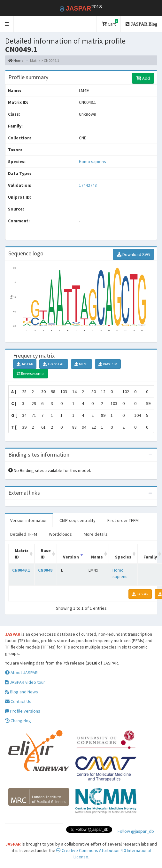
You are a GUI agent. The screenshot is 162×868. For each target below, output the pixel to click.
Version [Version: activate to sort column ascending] (71, 557)
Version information (29, 520)
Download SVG (133, 254)
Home (16, 60)
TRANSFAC (54, 364)
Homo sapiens (93, 161)
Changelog (18, 721)
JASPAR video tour (25, 682)
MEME (81, 364)
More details (96, 534)
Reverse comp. (31, 373)
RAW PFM (108, 364)
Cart (110, 23)
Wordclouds (60, 534)
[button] (7, 24)
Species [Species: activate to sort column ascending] (123, 557)
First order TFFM (123, 520)
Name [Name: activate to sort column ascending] (97, 557)
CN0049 (45, 570)
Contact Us (18, 701)
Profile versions (23, 711)
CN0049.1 (21, 570)
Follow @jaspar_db (136, 831)
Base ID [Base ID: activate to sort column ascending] (46, 554)
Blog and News (22, 692)
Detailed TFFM (24, 534)
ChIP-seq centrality (77, 520)
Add (143, 78)
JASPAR (25, 364)
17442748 (88, 185)
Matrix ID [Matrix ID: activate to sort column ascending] (22, 554)
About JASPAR (21, 673)
